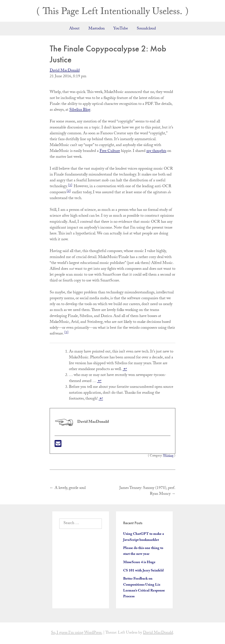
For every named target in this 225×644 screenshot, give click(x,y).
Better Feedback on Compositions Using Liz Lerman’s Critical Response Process (144, 588)
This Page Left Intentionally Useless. (112, 13)
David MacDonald (65, 71)
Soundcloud (146, 29)
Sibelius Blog (80, 110)
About (74, 29)
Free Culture (110, 151)
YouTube (121, 29)
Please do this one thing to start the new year (143, 551)
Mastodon (97, 29)
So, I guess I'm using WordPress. (77, 633)
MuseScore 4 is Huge (139, 563)
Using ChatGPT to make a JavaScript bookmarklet (144, 537)
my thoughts (156, 151)
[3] (66, 333)
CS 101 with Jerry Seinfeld (143, 571)
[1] (70, 186)
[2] (69, 191)
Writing (168, 456)
